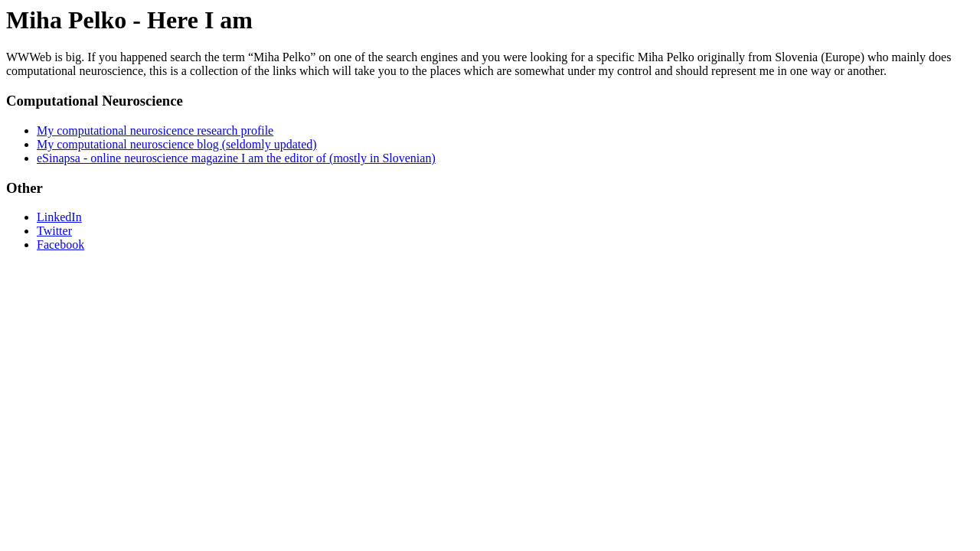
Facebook (60, 245)
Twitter (54, 231)
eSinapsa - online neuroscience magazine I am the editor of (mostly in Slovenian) (236, 158)
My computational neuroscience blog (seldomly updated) (177, 144)
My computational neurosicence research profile (155, 130)
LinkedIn (59, 217)
